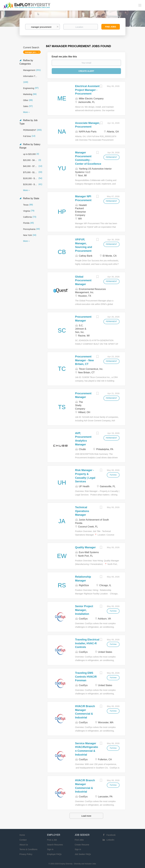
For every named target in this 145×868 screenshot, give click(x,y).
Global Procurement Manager (83, 280)
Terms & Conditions (28, 849)
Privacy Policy (26, 854)
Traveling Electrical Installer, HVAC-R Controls (87, 643)
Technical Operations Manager (82, 511)
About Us (24, 845)
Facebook (111, 835)
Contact (23, 840)
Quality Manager (85, 547)
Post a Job (52, 840)
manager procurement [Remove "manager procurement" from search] (33, 52)
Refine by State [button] (31, 198)
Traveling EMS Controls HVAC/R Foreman (86, 677)
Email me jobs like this (64, 57)
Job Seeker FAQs (83, 854)
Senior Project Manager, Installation (84, 610)
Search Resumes (55, 845)
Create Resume (82, 845)
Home (22, 835)
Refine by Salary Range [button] (30, 146)
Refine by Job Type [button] (28, 122)
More (25, 112)
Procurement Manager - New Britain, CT (85, 360)
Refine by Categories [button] (26, 62)
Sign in (50, 849)
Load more (86, 816)
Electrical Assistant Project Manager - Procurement (87, 90)
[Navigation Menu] (140, 5)
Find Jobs (111, 27)
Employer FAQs (54, 854)
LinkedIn (110, 840)
